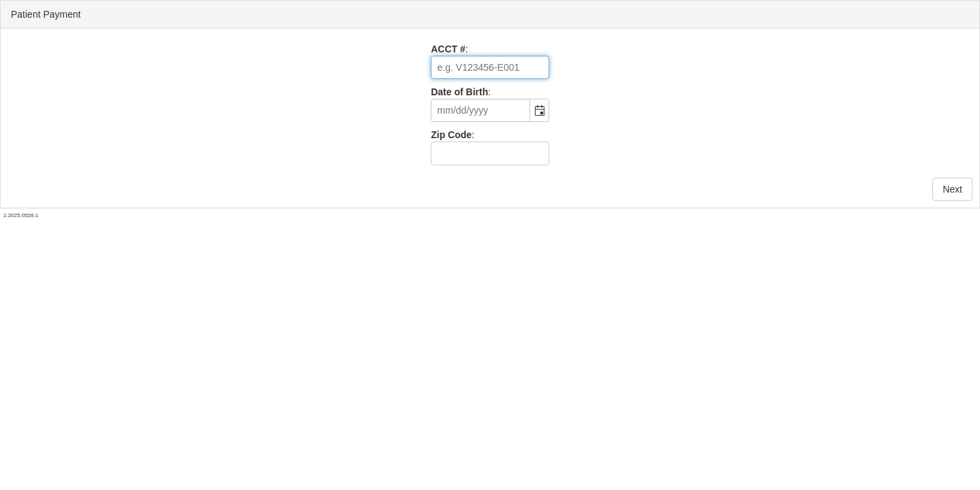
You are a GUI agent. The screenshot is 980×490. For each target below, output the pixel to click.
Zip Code (451, 135)
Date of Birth (459, 92)
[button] (539, 110)
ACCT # (448, 49)
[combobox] (481, 110)
